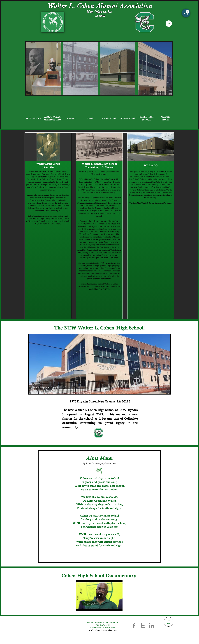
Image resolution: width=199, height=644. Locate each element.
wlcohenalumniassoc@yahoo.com (103, 630)
